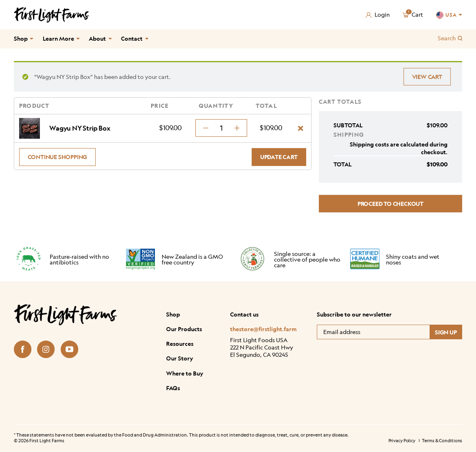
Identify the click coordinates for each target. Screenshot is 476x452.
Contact (132, 38)
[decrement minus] (206, 128)
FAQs (173, 388)
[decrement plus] (237, 128)
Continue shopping (58, 157)
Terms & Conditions (442, 441)
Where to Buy (185, 373)
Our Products (184, 329)
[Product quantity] (221, 128)
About (97, 38)
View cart (427, 76)
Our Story (180, 358)
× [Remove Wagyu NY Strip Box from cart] (301, 128)
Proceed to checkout (390, 204)
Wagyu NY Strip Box (80, 128)
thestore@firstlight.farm (263, 329)
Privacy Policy (402, 441)
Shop (21, 38)
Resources (180, 343)
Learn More (58, 38)
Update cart (279, 157)
